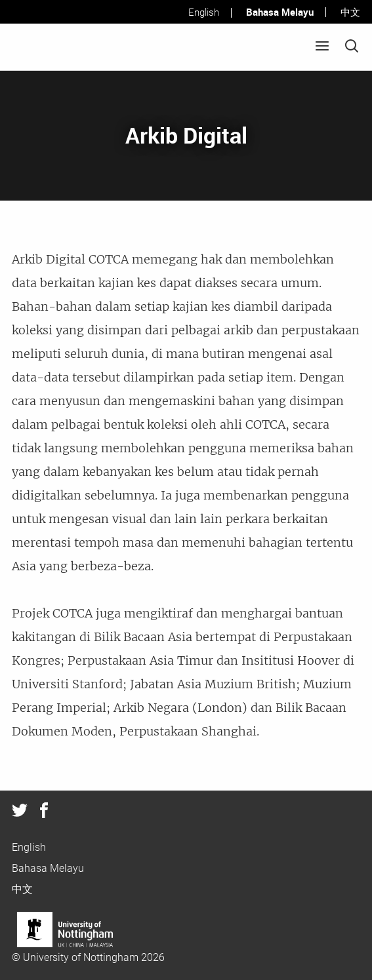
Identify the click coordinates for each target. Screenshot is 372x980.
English (204, 12)
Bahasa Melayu (280, 12)
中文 (350, 12)
